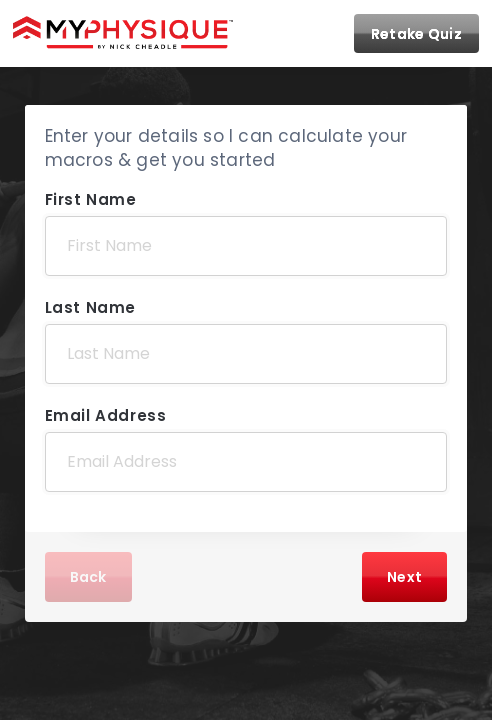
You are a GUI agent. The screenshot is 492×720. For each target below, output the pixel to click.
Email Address (106, 415)
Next (404, 577)
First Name (91, 199)
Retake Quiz (416, 34)
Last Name (90, 307)
